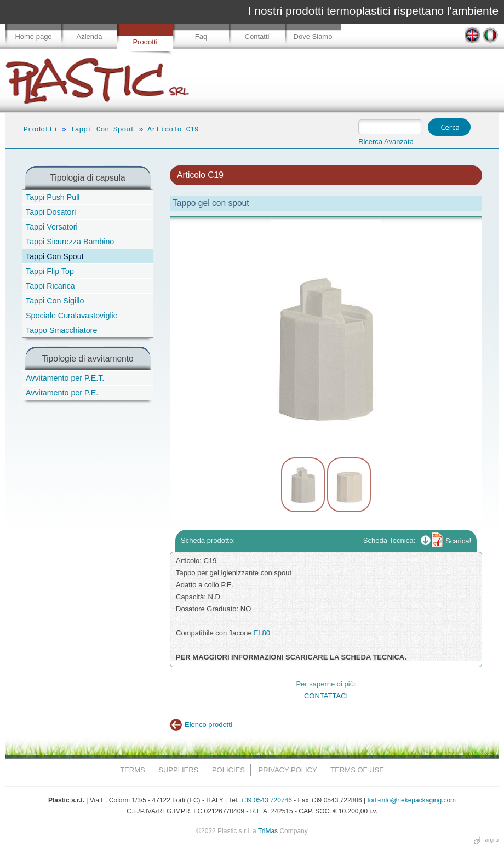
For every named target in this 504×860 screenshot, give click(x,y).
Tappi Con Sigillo (55, 301)
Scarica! (458, 541)
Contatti (257, 36)
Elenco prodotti (208, 724)
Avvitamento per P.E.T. (65, 378)
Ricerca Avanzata (386, 142)
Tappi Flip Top (50, 271)
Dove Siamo (313, 36)
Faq (201, 36)
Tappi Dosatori (51, 212)
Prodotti (145, 42)
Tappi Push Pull (53, 197)
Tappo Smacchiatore (61, 330)
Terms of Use (357, 770)
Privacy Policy (288, 770)
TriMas (268, 831)
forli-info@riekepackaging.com (412, 800)
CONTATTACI (326, 696)
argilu (492, 840)
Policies (228, 770)
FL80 (262, 633)
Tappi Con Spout (103, 130)
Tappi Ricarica (50, 286)
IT (491, 35)
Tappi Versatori (52, 227)
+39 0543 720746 (266, 800)
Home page (33, 36)
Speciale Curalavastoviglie (72, 316)
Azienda (90, 36)
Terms (133, 770)
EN (472, 35)
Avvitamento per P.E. (62, 393)
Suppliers (178, 770)
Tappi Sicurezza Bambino (70, 242)
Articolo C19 (173, 130)
